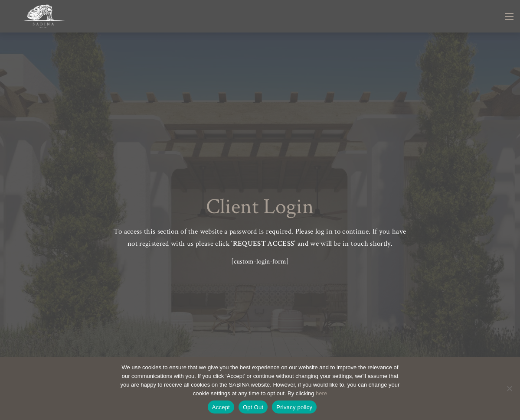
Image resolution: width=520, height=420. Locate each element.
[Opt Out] (509, 388)
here (321, 393)
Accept (221, 407)
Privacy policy (294, 407)
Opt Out (253, 407)
